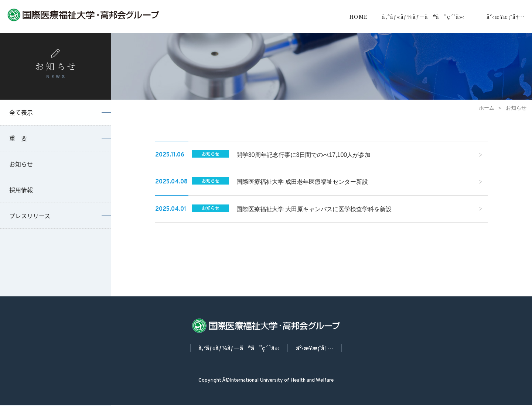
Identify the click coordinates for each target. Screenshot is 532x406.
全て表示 (21, 112)
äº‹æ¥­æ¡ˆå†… (506, 17)
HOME (359, 17)
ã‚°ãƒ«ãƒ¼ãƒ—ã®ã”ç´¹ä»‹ (424, 17)
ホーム (487, 108)
